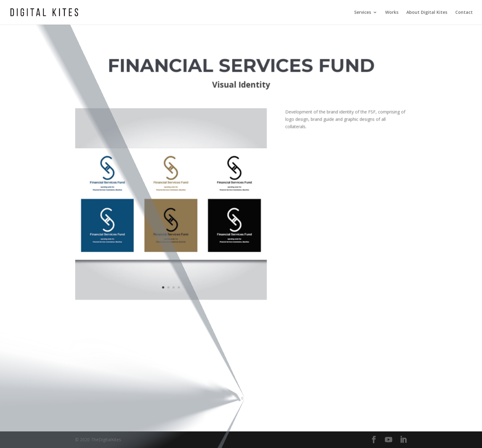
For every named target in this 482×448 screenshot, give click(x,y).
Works (392, 13)
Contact (464, 13)
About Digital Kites (427, 13)
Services (363, 13)
